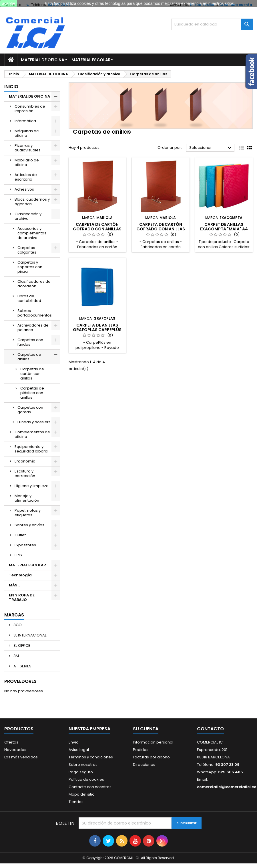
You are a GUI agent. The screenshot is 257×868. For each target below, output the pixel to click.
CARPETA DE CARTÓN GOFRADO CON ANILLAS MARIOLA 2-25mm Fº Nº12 (161, 229)
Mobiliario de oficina (27, 162)
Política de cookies (86, 779)
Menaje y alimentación (27, 498)
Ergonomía (25, 461)
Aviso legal (79, 750)
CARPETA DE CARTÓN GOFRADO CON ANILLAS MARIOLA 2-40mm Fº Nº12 (97, 229)
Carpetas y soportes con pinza (30, 267)
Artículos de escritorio (26, 177)
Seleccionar (211, 148)
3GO (17, 625)
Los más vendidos (21, 757)
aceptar (9, 3)
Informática (25, 121)
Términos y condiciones (91, 757)
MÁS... (14, 585)
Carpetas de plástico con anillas (32, 393)
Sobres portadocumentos (35, 313)
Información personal (153, 742)
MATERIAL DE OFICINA (43, 60)
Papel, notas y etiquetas (28, 513)
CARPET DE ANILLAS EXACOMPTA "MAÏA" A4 (224, 227)
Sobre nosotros (83, 765)
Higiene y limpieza (32, 486)
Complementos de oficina (32, 434)
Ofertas (11, 742)
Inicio (11, 87)
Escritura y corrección (25, 473)
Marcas (14, 615)
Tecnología (20, 575)
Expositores (25, 545)
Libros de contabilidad (29, 298)
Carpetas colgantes (27, 250)
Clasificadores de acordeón (34, 284)
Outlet (20, 535)
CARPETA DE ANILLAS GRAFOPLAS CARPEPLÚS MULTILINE (97, 330)
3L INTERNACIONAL (29, 635)
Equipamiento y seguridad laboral (31, 449)
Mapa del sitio (82, 794)
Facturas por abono (151, 757)
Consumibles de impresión (30, 109)
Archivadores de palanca (33, 328)
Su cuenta (146, 729)
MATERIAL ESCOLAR (91, 60)
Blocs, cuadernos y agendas (32, 202)
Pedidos (141, 750)
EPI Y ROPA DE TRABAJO (22, 597)
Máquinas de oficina (27, 133)
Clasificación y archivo (28, 216)
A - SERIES (22, 666)
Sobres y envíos (29, 525)
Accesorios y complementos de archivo (32, 233)
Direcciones (144, 765)
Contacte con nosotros (90, 787)
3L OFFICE (21, 645)
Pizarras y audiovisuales (28, 148)
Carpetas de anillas (29, 357)
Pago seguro (81, 772)
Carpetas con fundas (30, 342)
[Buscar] (212, 24)
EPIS (18, 555)
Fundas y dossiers (34, 422)
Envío (74, 742)
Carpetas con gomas (30, 410)
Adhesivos (24, 189)
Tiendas (76, 802)
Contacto (210, 729)
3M (16, 656)
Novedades (15, 750)
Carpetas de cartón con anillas (32, 374)
